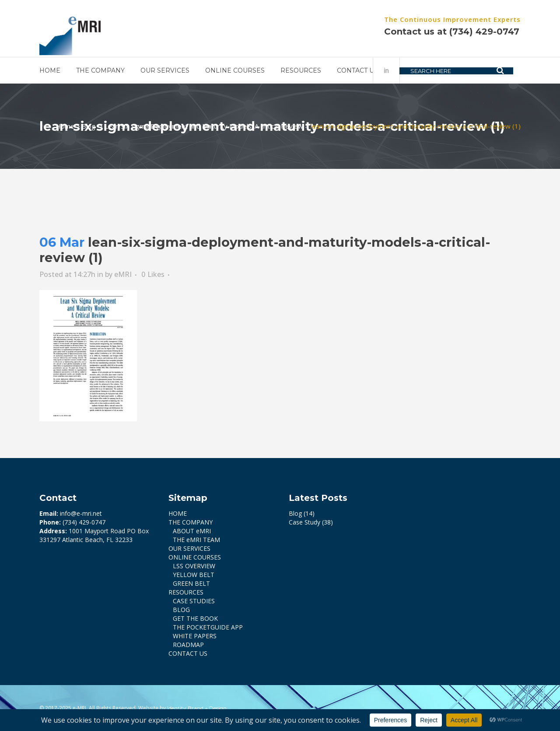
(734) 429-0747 (484, 31)
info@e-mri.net (81, 513)
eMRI (123, 274)
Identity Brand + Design (197, 708)
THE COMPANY (191, 522)
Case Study (304, 522)
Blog (89, 126)
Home (65, 126)
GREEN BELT (191, 583)
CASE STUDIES (194, 601)
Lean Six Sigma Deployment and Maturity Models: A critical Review (204, 126)
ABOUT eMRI (192, 531)
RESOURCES (186, 592)
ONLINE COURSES (195, 557)
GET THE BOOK (195, 618)
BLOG (181, 610)
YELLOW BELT (194, 575)
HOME (178, 513)
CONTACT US (188, 653)
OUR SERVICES (189, 548)
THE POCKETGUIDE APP (208, 627)
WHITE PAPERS (195, 636)
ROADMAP (188, 645)
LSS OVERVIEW (194, 566)
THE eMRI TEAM (196, 540)
